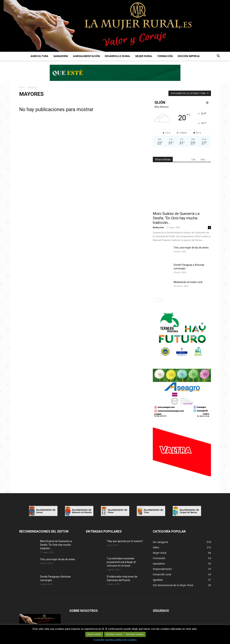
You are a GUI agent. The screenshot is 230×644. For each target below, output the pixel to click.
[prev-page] (155, 300)
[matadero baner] (182, 417)
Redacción (158, 227)
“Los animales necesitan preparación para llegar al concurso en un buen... (121, 562)
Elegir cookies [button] (94, 634)
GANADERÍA (61, 56)
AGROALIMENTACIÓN (86, 56)
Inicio (22, 87)
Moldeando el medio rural (188, 282)
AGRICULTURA (39, 56)
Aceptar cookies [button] (114, 634)
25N (193, 160)
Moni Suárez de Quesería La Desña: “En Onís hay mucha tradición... (176, 218)
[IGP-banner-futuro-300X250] (182, 358)
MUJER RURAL (144, 56)
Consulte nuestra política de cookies (115, 640)
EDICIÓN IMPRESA (189, 56)
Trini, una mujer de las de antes (191, 248)
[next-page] (161, 300)
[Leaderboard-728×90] (115, 80)
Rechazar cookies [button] (135, 634)
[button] (219, 56)
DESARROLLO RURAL (118, 56)
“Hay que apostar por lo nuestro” (125, 541)
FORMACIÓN (165, 56)
